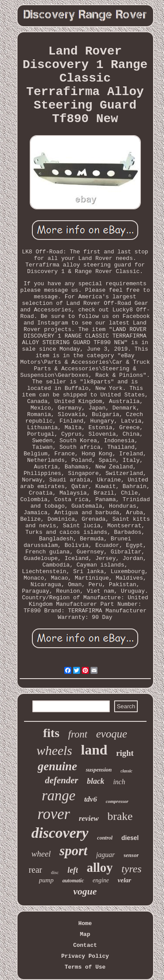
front (78, 734)
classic (127, 771)
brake (120, 816)
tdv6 (90, 799)
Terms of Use (85, 967)
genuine (57, 766)
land (94, 750)
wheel (41, 854)
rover (54, 814)
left (73, 870)
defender (62, 780)
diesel (130, 838)
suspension (99, 770)
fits (51, 733)
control (105, 838)
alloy (100, 867)
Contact (85, 945)
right (125, 753)
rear (35, 870)
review (89, 818)
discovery (60, 833)
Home (85, 924)
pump (46, 880)
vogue (85, 891)
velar (124, 880)
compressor (117, 801)
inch (119, 782)
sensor (131, 855)
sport (73, 851)
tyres (132, 869)
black (96, 781)
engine (101, 880)
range (58, 796)
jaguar (106, 855)
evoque (112, 734)
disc (55, 872)
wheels (54, 750)
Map (85, 934)
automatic (73, 881)
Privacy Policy (85, 956)
